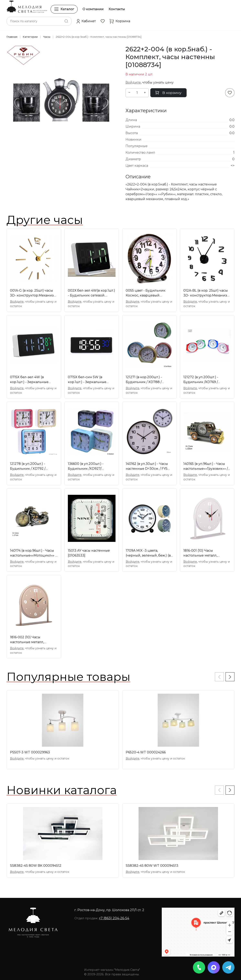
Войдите (133, 82)
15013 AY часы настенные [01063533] (89, 553)
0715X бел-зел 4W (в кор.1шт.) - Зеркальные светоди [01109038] (29, 380)
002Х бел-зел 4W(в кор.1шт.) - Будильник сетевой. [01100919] (91, 293)
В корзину (168, 93)
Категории (30, 37)
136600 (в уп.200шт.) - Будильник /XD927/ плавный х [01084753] (86, 466)
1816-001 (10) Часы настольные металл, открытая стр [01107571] (203, 553)
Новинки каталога (62, 790)
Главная (12, 37)
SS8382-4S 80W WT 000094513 (152, 866)
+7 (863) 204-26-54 (114, 918)
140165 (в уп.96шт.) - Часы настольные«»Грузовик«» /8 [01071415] (207, 466)
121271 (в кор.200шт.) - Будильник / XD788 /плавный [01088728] (144, 380)
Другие (45, 220)
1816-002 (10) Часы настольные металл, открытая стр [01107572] (30, 640)
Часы (47, 37)
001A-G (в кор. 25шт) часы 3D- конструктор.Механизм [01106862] (33, 293)
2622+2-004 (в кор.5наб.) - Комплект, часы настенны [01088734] (99, 37)
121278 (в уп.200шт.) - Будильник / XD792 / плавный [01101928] (28, 466)
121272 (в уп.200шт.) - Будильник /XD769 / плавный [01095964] (201, 380)
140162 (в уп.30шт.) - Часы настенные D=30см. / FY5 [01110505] (147, 466)
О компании (93, 9)
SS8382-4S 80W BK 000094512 (36, 866)
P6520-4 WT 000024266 (146, 752)
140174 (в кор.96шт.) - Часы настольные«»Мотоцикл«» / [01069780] (33, 553)
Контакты (117, 9)
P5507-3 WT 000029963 (30, 752)
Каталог (64, 9)
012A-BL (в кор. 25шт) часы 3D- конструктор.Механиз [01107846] (206, 293)
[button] (86, 21)
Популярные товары (68, 677)
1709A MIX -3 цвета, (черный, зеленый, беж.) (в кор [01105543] (148, 553)
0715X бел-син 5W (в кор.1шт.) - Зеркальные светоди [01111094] (87, 380)
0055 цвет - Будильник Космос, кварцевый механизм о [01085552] (146, 293)
